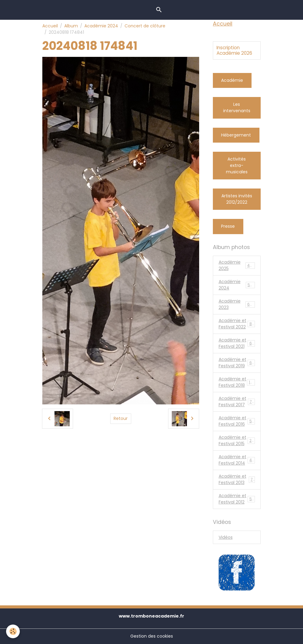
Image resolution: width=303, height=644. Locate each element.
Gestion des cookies (152, 636)
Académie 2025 (237, 265)
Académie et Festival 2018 (238, 382)
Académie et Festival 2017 (238, 402)
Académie (232, 80)
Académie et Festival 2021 (238, 343)
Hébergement (236, 135)
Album (71, 26)
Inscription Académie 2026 (234, 51)
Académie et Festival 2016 (238, 421)
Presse (228, 226)
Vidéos (226, 537)
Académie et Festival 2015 (238, 440)
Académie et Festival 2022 (238, 324)
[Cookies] (13, 631)
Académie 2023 (237, 304)
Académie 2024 (101, 26)
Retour (121, 418)
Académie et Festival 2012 (238, 499)
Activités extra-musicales (237, 165)
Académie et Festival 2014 (238, 460)
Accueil (50, 26)
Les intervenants (237, 107)
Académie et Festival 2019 (238, 363)
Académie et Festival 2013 (237, 479)
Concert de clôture (145, 26)
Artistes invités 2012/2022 (237, 199)
